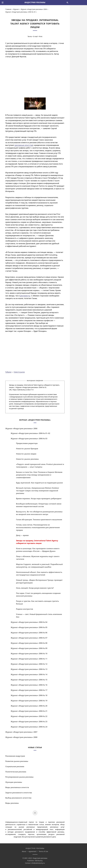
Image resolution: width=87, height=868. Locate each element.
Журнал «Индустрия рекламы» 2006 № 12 (29, 664)
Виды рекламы (12, 803)
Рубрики (8, 372)
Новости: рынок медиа (26, 454)
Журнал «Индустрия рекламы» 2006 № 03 (20, 12)
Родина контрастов (25, 609)
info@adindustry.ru (38, 863)
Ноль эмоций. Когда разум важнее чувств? (35, 588)
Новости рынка (19, 372)
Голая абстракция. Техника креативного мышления (39, 520)
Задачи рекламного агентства (19, 793)
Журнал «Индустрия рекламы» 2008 (21, 737)
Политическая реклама (16, 772)
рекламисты (25, 296)
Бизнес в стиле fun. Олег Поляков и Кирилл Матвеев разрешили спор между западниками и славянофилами (39, 475)
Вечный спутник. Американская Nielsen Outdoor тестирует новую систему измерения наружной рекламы (38, 491)
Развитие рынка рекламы (17, 761)
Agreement (33, 851)
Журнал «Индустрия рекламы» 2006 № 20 (29, 706)
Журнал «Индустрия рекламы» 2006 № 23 (29, 722)
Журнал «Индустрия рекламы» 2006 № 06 (29, 633)
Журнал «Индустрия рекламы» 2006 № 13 (29, 669)
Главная (8, 9)
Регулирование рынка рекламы (19, 777)
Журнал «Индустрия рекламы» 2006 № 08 (29, 643)
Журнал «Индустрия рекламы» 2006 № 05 (29, 627)
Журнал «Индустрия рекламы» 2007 (21, 732)
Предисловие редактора (27, 443)
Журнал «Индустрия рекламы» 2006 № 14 (29, 674)
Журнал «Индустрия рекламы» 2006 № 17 (29, 690)
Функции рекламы (14, 782)
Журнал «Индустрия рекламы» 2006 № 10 (29, 654)
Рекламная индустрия (15, 756)
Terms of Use (43, 851)
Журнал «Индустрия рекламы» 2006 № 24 (29, 727)
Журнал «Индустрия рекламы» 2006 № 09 (29, 648)
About (24, 851)
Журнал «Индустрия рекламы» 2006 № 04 (29, 622)
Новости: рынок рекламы (27, 459)
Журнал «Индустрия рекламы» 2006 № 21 (29, 711)
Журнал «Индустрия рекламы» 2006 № (30, 433)
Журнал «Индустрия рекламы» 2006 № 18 (29, 695)
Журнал (16, 9)
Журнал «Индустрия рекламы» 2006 (34, 9)
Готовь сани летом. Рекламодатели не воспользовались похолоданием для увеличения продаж (38, 527)
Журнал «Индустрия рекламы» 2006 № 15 (29, 680)
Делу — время (22, 535)
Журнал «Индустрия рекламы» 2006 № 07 (29, 638)
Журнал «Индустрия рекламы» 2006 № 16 (29, 685)
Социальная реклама (15, 766)
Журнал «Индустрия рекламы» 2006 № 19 (29, 701)
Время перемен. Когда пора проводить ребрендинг (39, 499)
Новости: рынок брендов (27, 449)
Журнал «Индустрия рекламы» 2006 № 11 (29, 659)
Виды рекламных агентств (17, 787)
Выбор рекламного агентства (18, 798)
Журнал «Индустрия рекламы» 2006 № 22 (29, 716)
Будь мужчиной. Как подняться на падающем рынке (39, 483)
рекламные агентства (24, 145)
